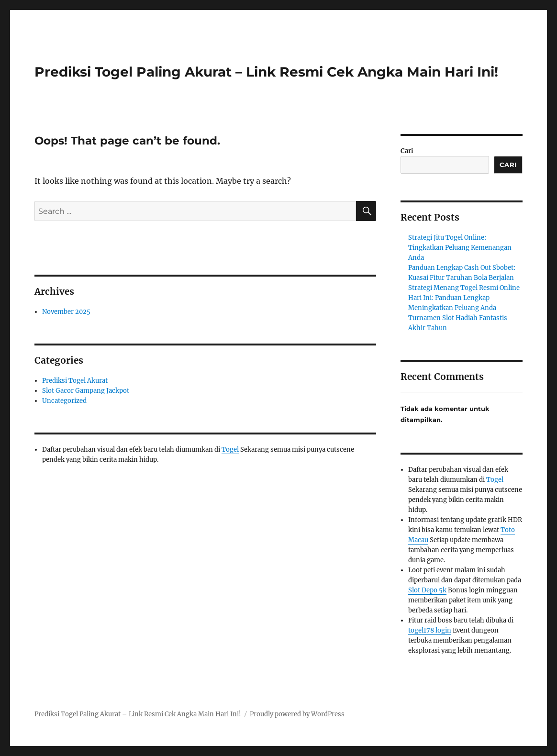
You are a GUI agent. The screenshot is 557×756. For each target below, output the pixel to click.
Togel (230, 450)
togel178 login (430, 630)
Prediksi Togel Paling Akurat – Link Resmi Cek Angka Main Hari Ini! (266, 72)
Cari (407, 151)
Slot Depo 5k (427, 590)
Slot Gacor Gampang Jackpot (86, 391)
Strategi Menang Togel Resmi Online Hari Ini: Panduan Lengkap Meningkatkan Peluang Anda (464, 298)
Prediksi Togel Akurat (75, 381)
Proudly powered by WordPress (297, 714)
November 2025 (66, 312)
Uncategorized (64, 401)
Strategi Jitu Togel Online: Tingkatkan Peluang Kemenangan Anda (460, 248)
